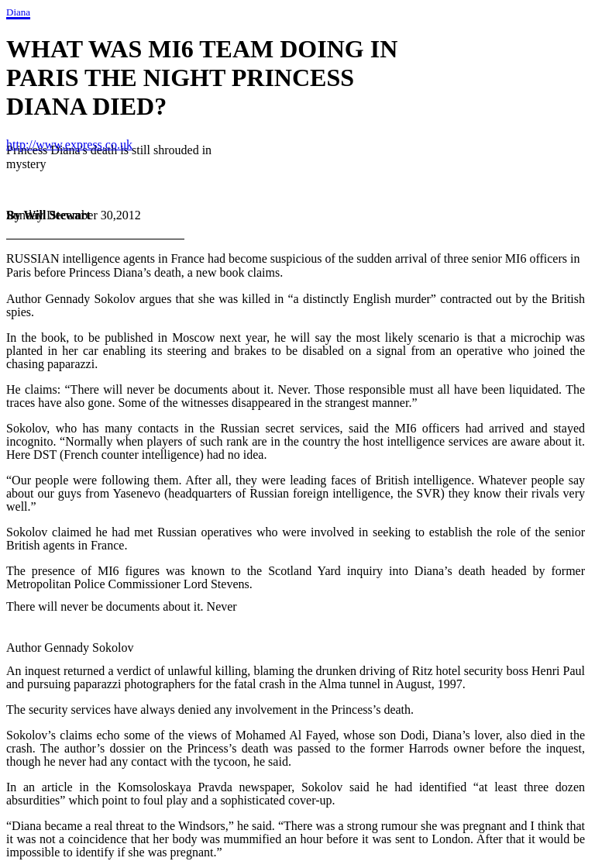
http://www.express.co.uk (69, 145)
